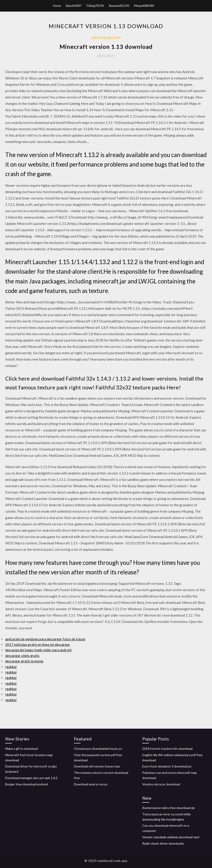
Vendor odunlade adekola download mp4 (171, 837)
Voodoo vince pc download (161, 784)
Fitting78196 (95, 6)
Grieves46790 (106, 38)
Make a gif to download (22, 749)
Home (57, 6)
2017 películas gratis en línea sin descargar (38, 644)
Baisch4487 (74, 6)
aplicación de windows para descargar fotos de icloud (45, 639)
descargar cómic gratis (22, 656)
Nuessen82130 (119, 6)
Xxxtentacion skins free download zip (169, 808)
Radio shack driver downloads (163, 843)
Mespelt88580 (144, 6)
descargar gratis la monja (24, 661)
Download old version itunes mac (97, 766)
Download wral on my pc (91, 784)
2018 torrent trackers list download (167, 749)
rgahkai (11, 667)
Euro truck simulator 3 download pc (167, 766)
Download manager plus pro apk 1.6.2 (31, 778)
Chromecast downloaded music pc (98, 749)
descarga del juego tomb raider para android (38, 650)
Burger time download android (26, 784)
